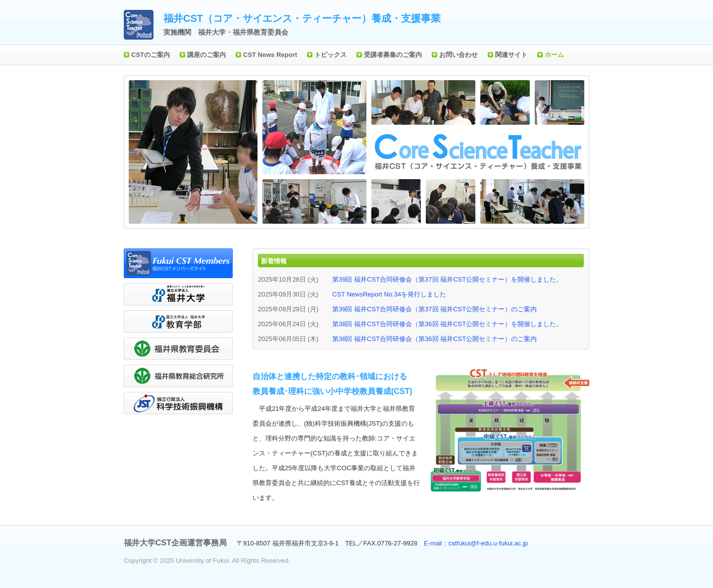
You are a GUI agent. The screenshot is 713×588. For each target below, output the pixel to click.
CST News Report (270, 55)
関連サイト (511, 55)
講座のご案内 (206, 55)
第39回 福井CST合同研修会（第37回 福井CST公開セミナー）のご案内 (434, 309)
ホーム (554, 55)
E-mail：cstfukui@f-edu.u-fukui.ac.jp (476, 543)
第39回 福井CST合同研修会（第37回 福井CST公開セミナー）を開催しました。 (447, 279)
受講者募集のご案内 (393, 55)
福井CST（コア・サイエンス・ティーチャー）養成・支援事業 (302, 18)
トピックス (331, 55)
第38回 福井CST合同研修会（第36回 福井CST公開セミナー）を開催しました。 (447, 324)
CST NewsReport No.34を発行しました (389, 294)
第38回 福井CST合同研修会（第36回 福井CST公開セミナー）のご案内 (434, 339)
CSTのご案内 (151, 55)
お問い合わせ (458, 55)
